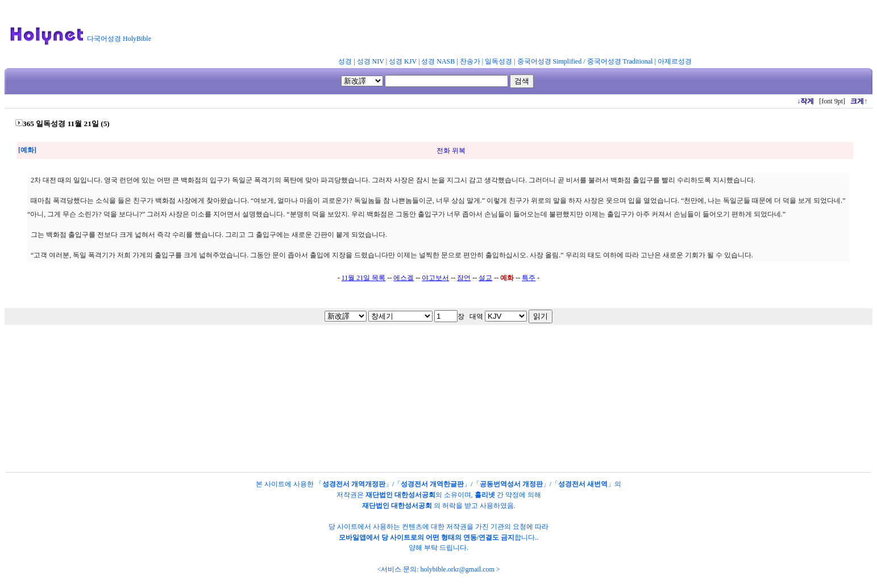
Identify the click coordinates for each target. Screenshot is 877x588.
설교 (485, 278)
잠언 (464, 278)
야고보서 (435, 278)
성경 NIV (371, 61)
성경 (345, 61)
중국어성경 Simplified (550, 61)
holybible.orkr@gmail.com (457, 569)
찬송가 (470, 61)
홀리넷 (485, 495)
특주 (529, 278)
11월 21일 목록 (364, 278)
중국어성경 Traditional (620, 61)
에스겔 (404, 278)
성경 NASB (438, 61)
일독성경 (498, 61)
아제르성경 (675, 61)
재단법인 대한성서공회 (400, 495)
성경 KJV (403, 61)
